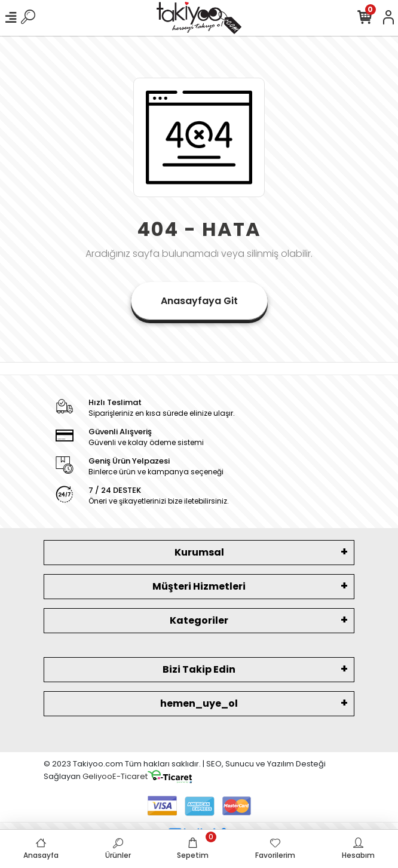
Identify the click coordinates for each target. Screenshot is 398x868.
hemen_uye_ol (199, 703)
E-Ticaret (130, 776)
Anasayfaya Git (199, 301)
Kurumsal (199, 552)
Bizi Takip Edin (199, 669)
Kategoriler (199, 620)
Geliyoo (97, 776)
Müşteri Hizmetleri (199, 586)
